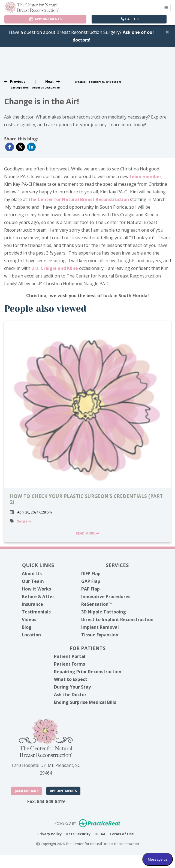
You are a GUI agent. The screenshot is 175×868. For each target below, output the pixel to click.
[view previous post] (15, 82)
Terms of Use (122, 834)
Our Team (33, 581)
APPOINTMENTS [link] (46, 19)
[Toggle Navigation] (166, 8)
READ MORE (87, 533)
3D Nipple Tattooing (104, 612)
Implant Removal (100, 627)
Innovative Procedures (106, 597)
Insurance (32, 604)
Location (31, 635)
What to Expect (71, 679)
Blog (27, 627)
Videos (29, 619)
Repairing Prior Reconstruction (88, 672)
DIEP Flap (91, 574)
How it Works (36, 589)
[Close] (167, 32)
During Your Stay (72, 687)
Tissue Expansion (100, 635)
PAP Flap (90, 589)
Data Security (78, 834)
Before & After (38, 597)
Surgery (24, 521)
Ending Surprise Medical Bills (85, 702)
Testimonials (36, 612)
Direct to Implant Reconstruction (117, 619)
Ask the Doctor (70, 695)
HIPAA (100, 834)
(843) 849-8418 (27, 791)
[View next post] (52, 82)
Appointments (63, 791)
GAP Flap (91, 581)
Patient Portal (70, 656)
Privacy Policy (49, 834)
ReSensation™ (96, 604)
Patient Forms (70, 664)
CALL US (130, 19)
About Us (32, 574)
